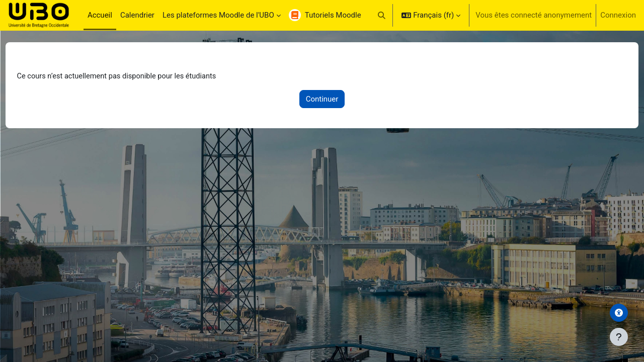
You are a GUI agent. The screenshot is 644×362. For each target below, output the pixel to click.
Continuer (322, 100)
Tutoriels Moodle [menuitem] (333, 15)
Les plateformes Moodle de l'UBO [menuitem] (218, 15)
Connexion (618, 15)
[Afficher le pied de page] (619, 337)
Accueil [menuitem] (100, 15)
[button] (382, 15)
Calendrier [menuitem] (137, 15)
